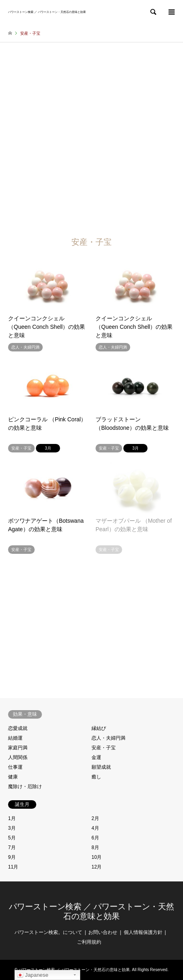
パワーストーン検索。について (48, 932)
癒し (96, 777)
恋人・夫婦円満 (108, 738)
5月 (12, 838)
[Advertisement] (91, 138)
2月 (95, 818)
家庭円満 (18, 748)
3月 (12, 828)
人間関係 (18, 757)
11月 (13, 867)
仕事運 (15, 767)
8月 (95, 848)
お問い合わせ (103, 932)
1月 (12, 818)
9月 (12, 857)
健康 (13, 777)
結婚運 (15, 738)
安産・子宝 (104, 748)
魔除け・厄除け (25, 787)
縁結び (99, 728)
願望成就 (101, 767)
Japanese (33, 975)
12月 (97, 867)
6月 (95, 838)
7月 (12, 848)
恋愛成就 (18, 728)
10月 (97, 857)
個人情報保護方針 (143, 932)
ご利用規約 (89, 942)
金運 (96, 757)
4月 (95, 828)
